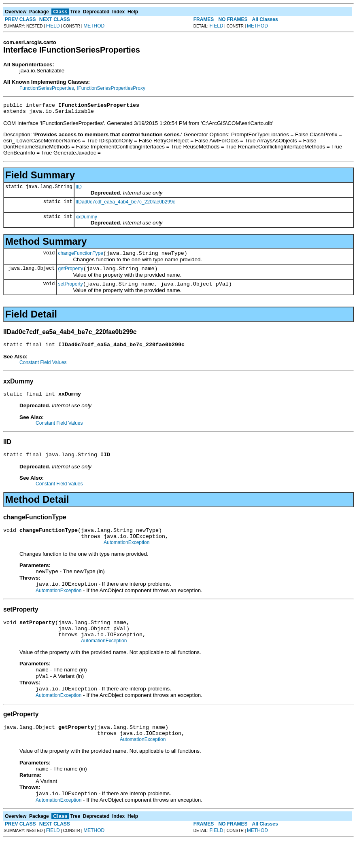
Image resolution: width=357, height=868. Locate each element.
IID (79, 189)
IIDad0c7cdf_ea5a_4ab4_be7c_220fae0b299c (125, 204)
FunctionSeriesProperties (47, 88)
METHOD (94, 26)
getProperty (70, 273)
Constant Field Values (43, 370)
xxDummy (86, 219)
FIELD (53, 26)
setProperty (70, 290)
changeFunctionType (80, 257)
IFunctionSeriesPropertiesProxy (111, 88)
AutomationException (126, 556)
